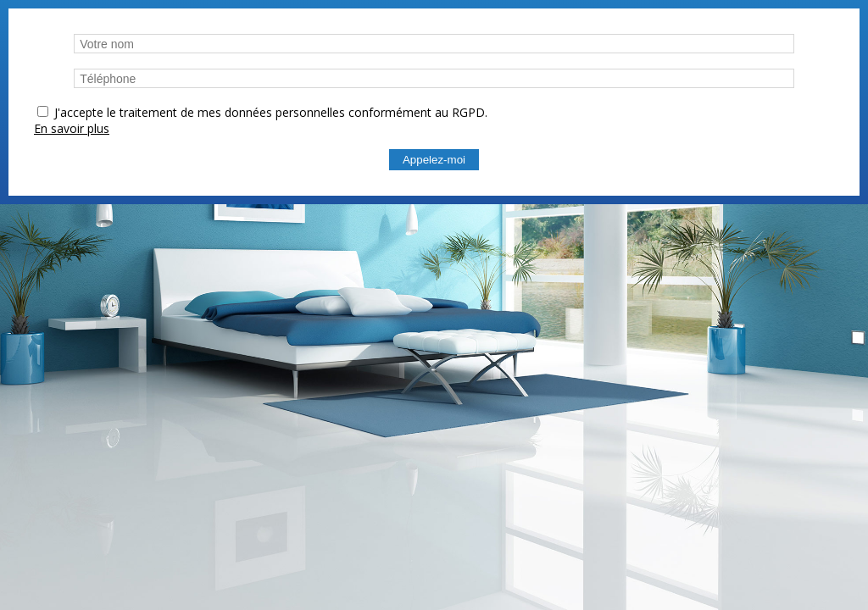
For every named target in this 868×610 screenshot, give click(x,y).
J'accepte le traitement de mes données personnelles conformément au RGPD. (271, 112)
